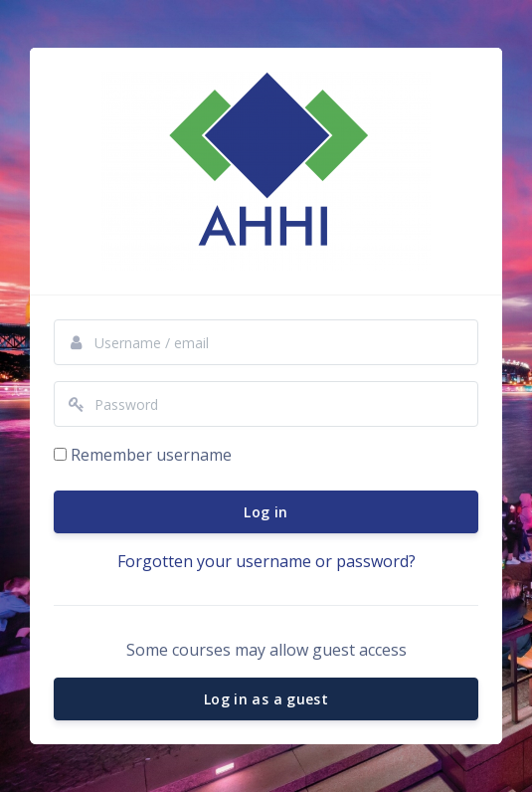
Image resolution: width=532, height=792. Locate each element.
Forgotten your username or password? (266, 561)
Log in (266, 512)
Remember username (151, 455)
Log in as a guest (266, 699)
